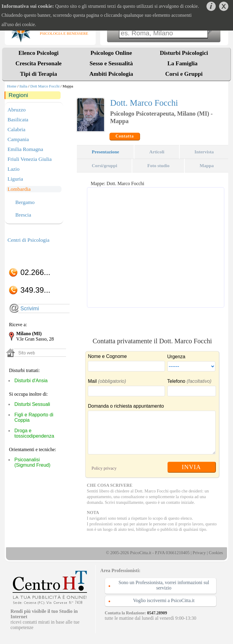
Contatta (125, 136)
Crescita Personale (39, 63)
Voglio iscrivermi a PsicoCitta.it (164, 600)
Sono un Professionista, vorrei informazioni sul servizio (164, 585)
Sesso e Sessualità (111, 63)
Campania (18, 139)
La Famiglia (184, 63)
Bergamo (25, 202)
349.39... (35, 290)
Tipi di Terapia (39, 74)
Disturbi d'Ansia (31, 381)
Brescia (23, 215)
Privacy (199, 553)
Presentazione (105, 152)
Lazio (13, 169)
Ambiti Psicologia (111, 74)
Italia (23, 86)
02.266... (35, 272)
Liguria (15, 179)
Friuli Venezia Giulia (30, 159)
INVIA (191, 467)
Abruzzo (17, 110)
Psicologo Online (111, 53)
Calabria (16, 129)
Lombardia (19, 189)
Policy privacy (104, 468)
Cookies (216, 553)
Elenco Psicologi (39, 53)
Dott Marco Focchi (45, 86)
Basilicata (18, 120)
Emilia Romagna (25, 149)
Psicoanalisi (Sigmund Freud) (32, 462)
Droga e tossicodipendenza (34, 433)
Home (12, 86)
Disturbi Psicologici (184, 53)
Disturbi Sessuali (32, 404)
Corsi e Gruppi (184, 74)
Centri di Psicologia (28, 240)
